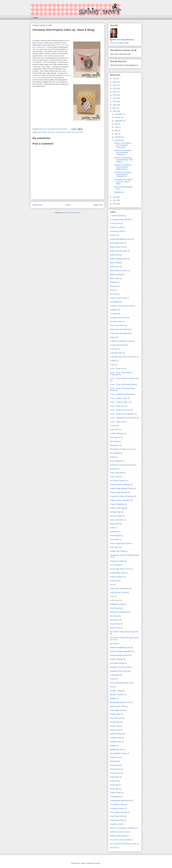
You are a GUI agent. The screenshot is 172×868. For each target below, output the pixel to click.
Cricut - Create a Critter (119, 398)
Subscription (115, 777)
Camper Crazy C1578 (118, 298)
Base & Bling (42, 132)
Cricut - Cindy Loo (117, 369)
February (118, 137)
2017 (115, 108)
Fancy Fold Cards (117, 473)
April (117, 134)
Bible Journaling (116, 274)
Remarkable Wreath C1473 (120, 702)
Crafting (113, 361)
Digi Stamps (115, 445)
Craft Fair (114, 349)
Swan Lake (114, 785)
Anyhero (113, 235)
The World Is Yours (117, 804)
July (116, 124)
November (119, 114)
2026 (115, 79)
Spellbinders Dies (117, 750)
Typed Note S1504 (117, 816)
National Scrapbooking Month (121, 651)
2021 (115, 95)
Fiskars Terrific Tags (117, 508)
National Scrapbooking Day (120, 648)
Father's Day (115, 477)
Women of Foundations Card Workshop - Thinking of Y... (123, 152)
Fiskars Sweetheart (117, 504)
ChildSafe (114, 310)
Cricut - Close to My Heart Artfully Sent (124, 378)
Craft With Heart (116, 353)
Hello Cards (114, 547)
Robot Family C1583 (118, 706)
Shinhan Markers (116, 734)
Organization (115, 675)
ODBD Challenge (117, 659)
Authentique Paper (117, 243)
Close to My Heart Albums (120, 329)
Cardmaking (115, 302)
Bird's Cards (115, 278)
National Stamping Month (120, 655)
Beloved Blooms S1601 (119, 271)
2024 (115, 85)
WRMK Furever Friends (119, 832)
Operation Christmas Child (120, 667)
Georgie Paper (116, 512)
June (117, 127)
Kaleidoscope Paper (118, 573)
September (119, 121)
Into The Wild (115, 565)
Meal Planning (115, 608)
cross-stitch (114, 430)
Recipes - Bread (116, 691)
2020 (115, 98)
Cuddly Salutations (117, 433)
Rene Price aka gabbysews (123, 40)
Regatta (113, 698)
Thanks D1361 (116, 793)
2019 (115, 101)
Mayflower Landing (117, 604)
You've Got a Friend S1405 (120, 840)
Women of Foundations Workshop (123, 828)
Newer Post (37, 205)
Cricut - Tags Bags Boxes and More (123, 418)
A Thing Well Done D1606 (120, 220)
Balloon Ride (115, 255)
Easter (113, 457)
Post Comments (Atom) (72, 213)
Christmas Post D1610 (63, 132)
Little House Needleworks (120, 589)
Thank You (114, 789)
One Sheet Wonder (117, 663)
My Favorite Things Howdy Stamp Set (124, 632)
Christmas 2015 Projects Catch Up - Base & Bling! (123, 182)
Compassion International (120, 333)
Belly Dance (115, 267)
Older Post (98, 205)
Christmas (51, 132)
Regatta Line (119, 192)
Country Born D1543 (118, 345)
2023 (115, 88)
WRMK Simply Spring (118, 836)
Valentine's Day (116, 824)
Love (112, 596)
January (118, 140)
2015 (115, 197)
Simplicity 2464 (116, 738)
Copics (113, 337)
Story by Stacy (116, 773)
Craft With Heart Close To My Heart (123, 357)
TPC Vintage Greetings (119, 812)
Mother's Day (115, 628)
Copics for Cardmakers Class (121, 341)
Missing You (115, 620)
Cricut (112, 365)
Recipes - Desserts (117, 695)
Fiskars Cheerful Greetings (120, 485)
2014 (115, 200)
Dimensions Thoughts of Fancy (122, 449)
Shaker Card (115, 726)
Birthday (113, 282)
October (118, 117)
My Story (113, 644)
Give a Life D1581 (117, 520)
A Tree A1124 (115, 223)
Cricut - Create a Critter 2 (119, 402)
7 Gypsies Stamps (117, 216)
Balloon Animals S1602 (119, 251)
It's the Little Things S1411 (120, 569)
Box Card (114, 294)
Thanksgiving (115, 797)
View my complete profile (119, 43)
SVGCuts (114, 781)
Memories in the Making (119, 612)
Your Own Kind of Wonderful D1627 (123, 844)
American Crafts (116, 227)
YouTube (113, 848)
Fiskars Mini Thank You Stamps (122, 496)
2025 (115, 82)
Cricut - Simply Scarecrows (120, 410)
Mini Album (114, 616)
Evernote (113, 469)
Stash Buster (115, 765)
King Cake (114, 581)
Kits (112, 585)
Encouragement (116, 461)
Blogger (98, 863)
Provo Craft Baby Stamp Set (121, 683)
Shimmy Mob (115, 730)
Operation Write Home (118, 671)
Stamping (114, 761)
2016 (115, 111)
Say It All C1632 (77, 132)
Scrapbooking (115, 722)
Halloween (114, 532)
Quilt (112, 687)
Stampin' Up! (115, 757)
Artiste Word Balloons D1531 (121, 239)
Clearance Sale (116, 321)
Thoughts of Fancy (117, 808)
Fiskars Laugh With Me (119, 492)
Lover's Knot (115, 600)
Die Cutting (114, 441)
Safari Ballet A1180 (117, 710)
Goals (112, 528)
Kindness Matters (117, 577)
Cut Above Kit (115, 437)
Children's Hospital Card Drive (121, 306)
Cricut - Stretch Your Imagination (122, 414)
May (116, 131)
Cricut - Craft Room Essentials (121, 394)
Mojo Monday (115, 624)
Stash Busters (115, 769)
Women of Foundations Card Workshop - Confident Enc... (123, 174)
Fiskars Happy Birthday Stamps (122, 488)
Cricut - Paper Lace (117, 406)
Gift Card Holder (116, 516)
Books (112, 290)
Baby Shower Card (117, 247)
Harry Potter (115, 539)
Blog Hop (114, 286)
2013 (115, 204)
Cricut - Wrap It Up (117, 422)
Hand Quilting (115, 536)
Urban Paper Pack (117, 820)
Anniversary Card (117, 231)
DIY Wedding (115, 453)
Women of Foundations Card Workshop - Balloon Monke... (123, 167)
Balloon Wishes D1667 (119, 259)
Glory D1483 (115, 524)
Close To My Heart (117, 325)
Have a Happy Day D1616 (120, 543)
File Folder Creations (118, 481)
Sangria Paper (116, 714)
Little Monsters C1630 (118, 592)
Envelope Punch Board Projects (122, 465)
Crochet (113, 426)
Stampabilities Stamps (118, 753)
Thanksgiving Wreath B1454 (121, 801)
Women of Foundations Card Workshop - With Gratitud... (123, 160)
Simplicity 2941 (116, 742)
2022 (115, 92)
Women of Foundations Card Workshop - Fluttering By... (123, 145)
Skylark (113, 746)
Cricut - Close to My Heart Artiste (122, 384)
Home (36, 18)
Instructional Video (117, 561)
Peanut (113, 679)
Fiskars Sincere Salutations (120, 500)
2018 (115, 105)
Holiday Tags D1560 (118, 551)
